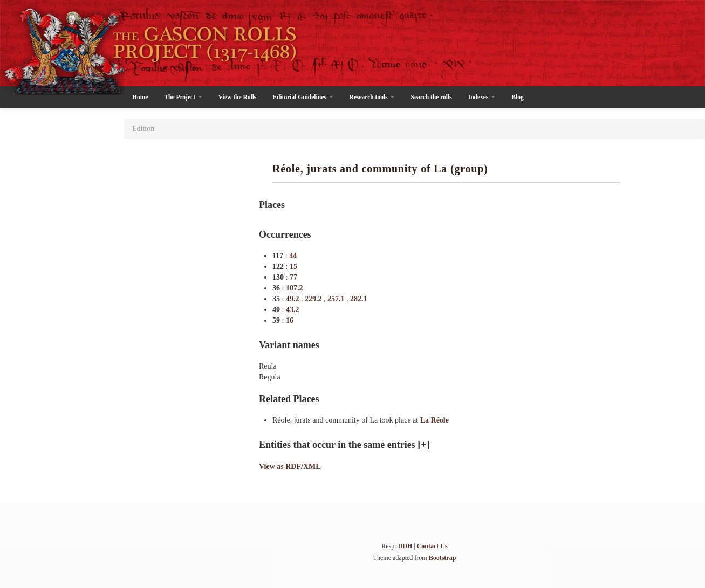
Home (140, 97)
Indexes (482, 97)
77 (293, 277)
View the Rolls (237, 97)
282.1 (359, 299)
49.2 (293, 299)
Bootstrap (443, 558)
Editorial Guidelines (303, 97)
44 (293, 256)
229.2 (314, 299)
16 (290, 320)
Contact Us (432, 546)
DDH (405, 546)
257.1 (337, 299)
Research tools (372, 97)
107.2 (295, 288)
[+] (423, 445)
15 (293, 267)
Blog (517, 97)
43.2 (293, 310)
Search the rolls (431, 97)
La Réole (434, 420)
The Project (183, 97)
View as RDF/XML (290, 466)
